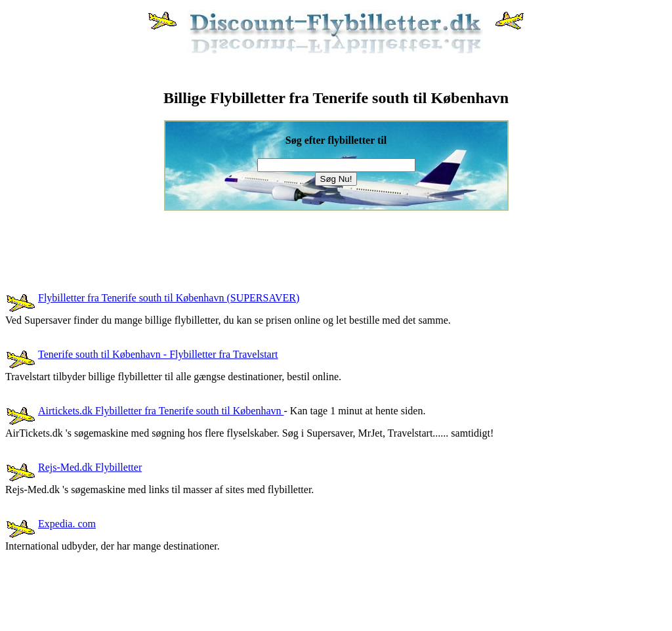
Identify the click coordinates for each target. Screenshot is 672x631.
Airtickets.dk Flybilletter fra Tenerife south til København (161, 411)
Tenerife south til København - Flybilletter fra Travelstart (158, 354)
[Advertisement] (244, 240)
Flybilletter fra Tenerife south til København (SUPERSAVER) (169, 298)
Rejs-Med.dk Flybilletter (90, 467)
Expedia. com (67, 524)
